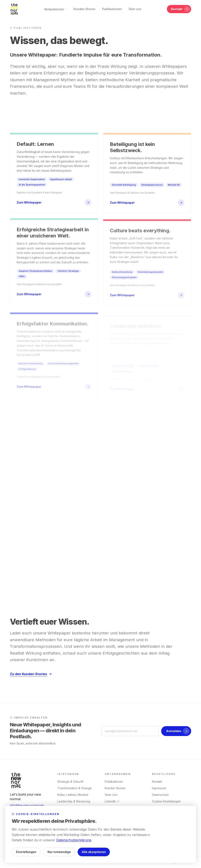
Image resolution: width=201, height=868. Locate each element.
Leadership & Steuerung (74, 801)
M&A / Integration (69, 834)
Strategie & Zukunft (70, 782)
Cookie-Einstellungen (166, 801)
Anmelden (178, 731)
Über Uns (111, 795)
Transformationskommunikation (78, 821)
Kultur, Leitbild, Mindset (73, 795)
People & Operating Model (75, 814)
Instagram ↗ (113, 808)
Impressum (159, 788)
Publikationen (112, 9)
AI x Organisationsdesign (74, 808)
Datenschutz (160, 795)
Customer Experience (72, 841)
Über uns (135, 9)
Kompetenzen (56, 9)
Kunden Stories (84, 9)
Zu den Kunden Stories (31, 679)
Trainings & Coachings (72, 828)
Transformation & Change (75, 788)
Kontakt (180, 9)
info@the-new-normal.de (27, 805)
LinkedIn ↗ (112, 801)
